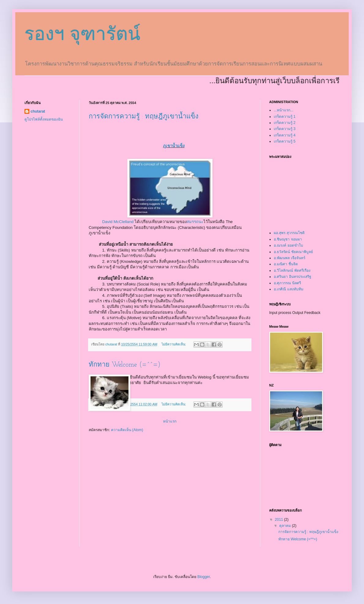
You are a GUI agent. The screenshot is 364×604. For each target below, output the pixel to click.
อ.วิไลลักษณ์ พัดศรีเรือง (292, 270)
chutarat (38, 111)
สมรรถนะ (195, 222)
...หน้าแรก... (284, 110)
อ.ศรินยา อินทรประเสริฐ (293, 277)
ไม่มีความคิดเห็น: (174, 344)
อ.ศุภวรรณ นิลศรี (287, 283)
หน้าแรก (170, 421)
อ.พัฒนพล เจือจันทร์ (290, 258)
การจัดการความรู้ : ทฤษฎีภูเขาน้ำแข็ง (144, 117)
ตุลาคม (286, 526)
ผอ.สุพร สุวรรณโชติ (289, 233)
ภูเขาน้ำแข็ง (174, 146)
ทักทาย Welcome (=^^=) (124, 365)
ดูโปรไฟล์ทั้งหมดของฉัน (44, 119)
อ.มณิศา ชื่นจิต (286, 264)
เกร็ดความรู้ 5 (285, 141)
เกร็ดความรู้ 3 (285, 129)
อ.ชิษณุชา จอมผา (288, 239)
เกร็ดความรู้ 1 (285, 117)
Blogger (204, 577)
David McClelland (118, 222)
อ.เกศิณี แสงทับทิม (289, 289)
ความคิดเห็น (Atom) (127, 430)
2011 (280, 520)
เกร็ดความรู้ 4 (285, 135)
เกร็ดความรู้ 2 (285, 123)
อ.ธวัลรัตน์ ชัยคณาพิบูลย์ (293, 252)
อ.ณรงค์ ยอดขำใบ (288, 245)
